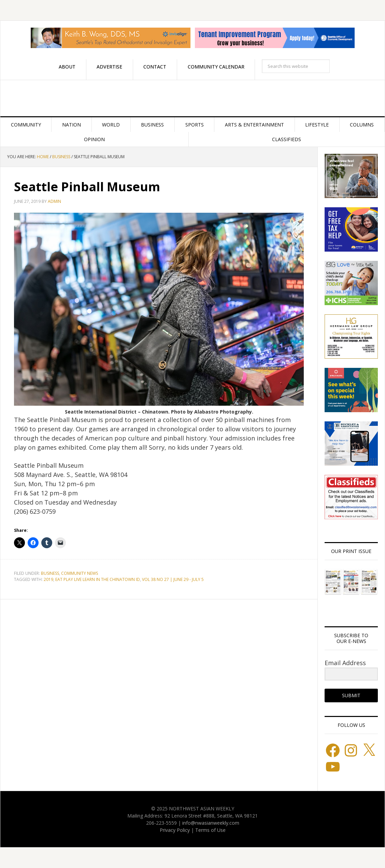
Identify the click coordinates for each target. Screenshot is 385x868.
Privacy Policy (175, 830)
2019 (48, 579)
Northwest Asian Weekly (192, 98)
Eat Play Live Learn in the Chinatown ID (98, 579)
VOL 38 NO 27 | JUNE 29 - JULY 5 (173, 579)
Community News (80, 573)
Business (50, 573)
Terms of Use (210, 830)
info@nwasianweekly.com (211, 823)
